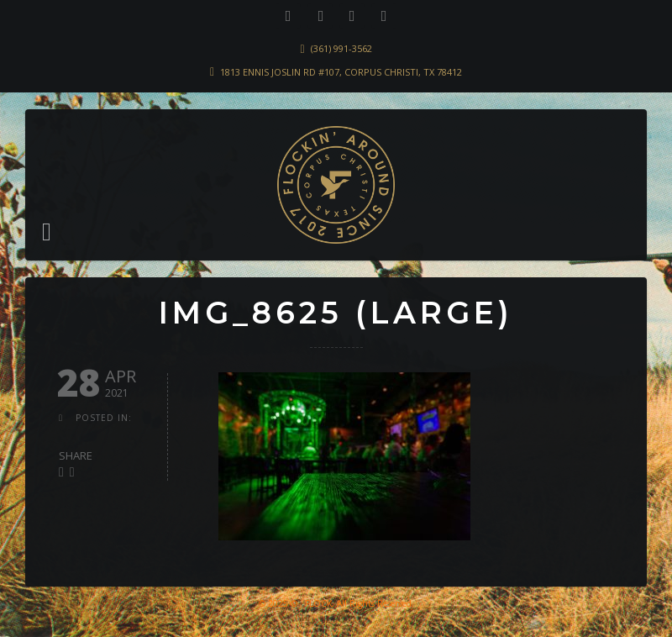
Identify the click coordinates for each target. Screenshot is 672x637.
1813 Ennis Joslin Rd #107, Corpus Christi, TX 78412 (341, 72)
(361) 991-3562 (341, 48)
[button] (47, 232)
